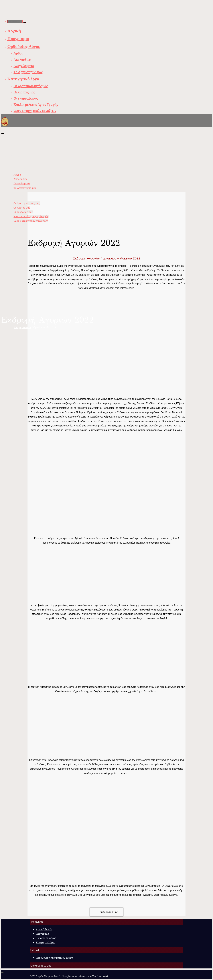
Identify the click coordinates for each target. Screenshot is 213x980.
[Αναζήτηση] (25, 22)
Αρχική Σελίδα (44, 929)
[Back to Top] (2, 973)
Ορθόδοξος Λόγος (46, 938)
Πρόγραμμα (42, 934)
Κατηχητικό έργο (22, 327)
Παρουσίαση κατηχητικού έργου (54, 958)
